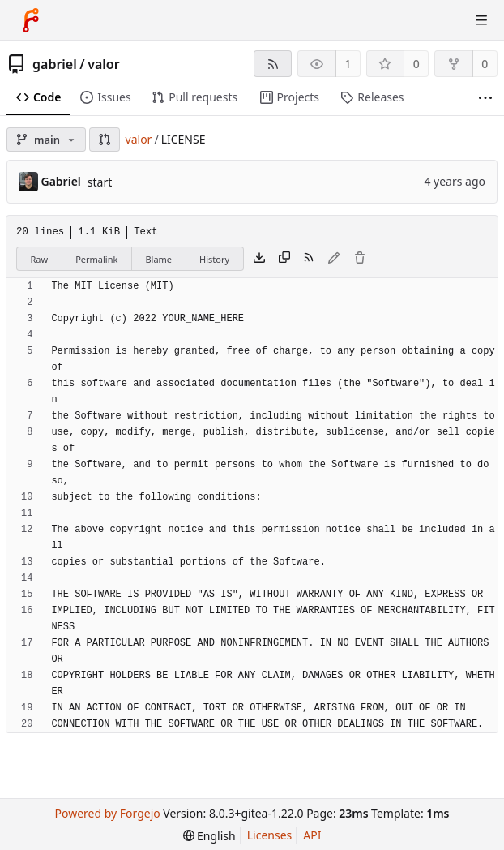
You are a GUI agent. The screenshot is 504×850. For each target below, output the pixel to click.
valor (103, 64)
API (312, 835)
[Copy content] (284, 259)
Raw (40, 259)
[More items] (485, 98)
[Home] (31, 20)
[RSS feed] (273, 64)
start (100, 182)
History (214, 259)
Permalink (96, 259)
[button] (105, 140)
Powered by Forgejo (107, 813)
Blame (158, 259)
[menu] (209, 836)
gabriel (55, 64)
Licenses (270, 835)
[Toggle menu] (481, 20)
